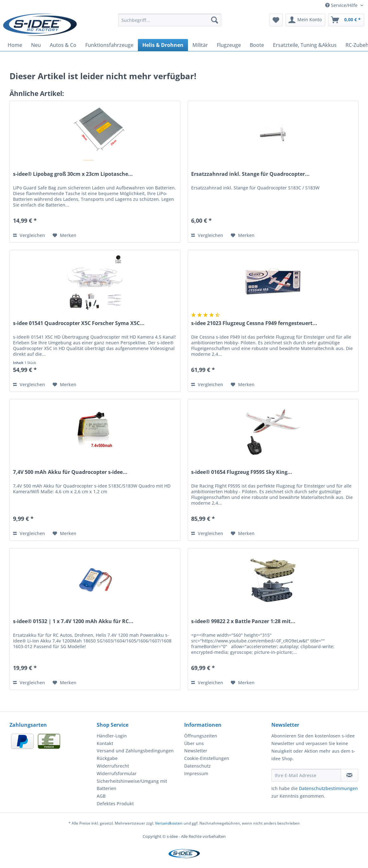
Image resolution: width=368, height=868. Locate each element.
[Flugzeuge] (229, 45)
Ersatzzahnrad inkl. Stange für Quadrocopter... (250, 174)
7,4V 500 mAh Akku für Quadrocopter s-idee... (70, 472)
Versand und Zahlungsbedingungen (135, 751)
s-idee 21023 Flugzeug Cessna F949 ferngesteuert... (254, 323)
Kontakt (105, 743)
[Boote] (257, 45)
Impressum (196, 773)
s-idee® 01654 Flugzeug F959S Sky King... (242, 472)
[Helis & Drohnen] (163, 45)
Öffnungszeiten (201, 736)
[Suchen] (215, 20)
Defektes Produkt (115, 804)
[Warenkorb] (346, 20)
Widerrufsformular (117, 773)
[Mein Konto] (305, 20)
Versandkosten (169, 823)
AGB (101, 796)
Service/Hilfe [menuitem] (342, 5)
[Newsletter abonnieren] (349, 775)
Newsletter (196, 751)
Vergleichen (29, 235)
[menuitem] (170, 23)
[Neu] (36, 45)
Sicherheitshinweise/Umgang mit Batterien (132, 785)
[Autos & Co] (63, 45)
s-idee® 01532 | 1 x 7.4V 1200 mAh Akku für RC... (73, 621)
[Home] (15, 45)
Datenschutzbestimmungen (328, 788)
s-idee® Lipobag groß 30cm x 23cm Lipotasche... (73, 174)
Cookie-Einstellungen (207, 758)
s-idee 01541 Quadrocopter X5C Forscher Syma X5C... (79, 323)
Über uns (194, 743)
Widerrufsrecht (113, 766)
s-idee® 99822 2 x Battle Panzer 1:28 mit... (243, 621)
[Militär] (200, 45)
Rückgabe (107, 758)
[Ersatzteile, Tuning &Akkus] (305, 45)
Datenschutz (197, 766)
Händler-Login (112, 736)
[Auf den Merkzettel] (65, 235)
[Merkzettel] (276, 20)
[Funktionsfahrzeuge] (109, 45)
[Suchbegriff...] (170, 20)
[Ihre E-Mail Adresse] (306, 775)
